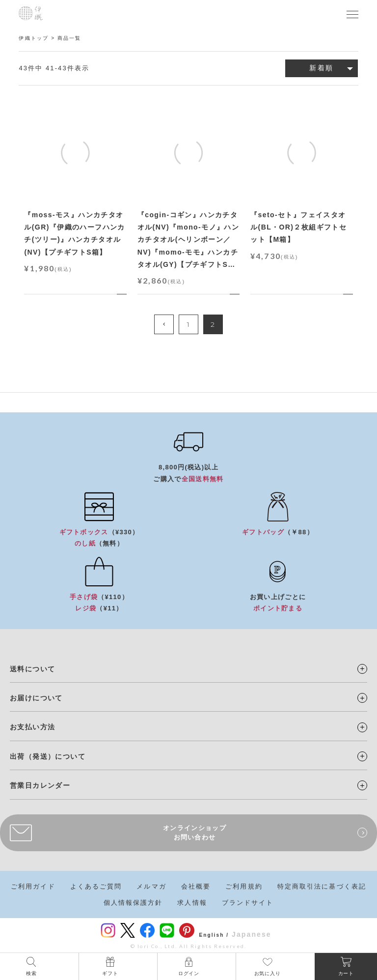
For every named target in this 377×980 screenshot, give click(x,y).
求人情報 (192, 903)
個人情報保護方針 (133, 903)
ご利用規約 (244, 886)
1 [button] (188, 324)
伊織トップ (34, 38)
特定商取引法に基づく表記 (322, 886)
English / (214, 935)
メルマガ (151, 886)
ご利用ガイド (33, 886)
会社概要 (196, 886)
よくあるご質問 (96, 886)
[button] (164, 324)
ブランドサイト (248, 903)
